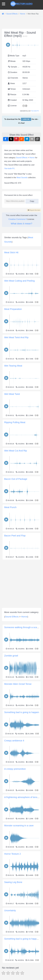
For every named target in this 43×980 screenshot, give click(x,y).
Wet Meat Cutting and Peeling (19, 281)
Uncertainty (10, 910)
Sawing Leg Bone (13, 882)
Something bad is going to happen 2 (23, 939)
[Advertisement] (21, 582)
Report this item (34, 210)
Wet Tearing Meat (13, 366)
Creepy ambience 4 (14, 741)
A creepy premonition (15, 769)
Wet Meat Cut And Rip (16, 451)
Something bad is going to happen (22, 712)
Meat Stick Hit (11, 252)
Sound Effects (22, 158)
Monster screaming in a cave (19, 826)
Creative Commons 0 (18, 219)
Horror (32, 158)
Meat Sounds (22, 178)
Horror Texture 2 (12, 854)
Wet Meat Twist (12, 394)
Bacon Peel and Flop (15, 536)
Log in (26, 119)
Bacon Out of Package (16, 479)
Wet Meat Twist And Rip (16, 337)
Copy (32, 201)
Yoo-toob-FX (35, 111)
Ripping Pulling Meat (15, 422)
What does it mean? (21, 224)
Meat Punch (10, 507)
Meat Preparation (13, 309)
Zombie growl (11, 656)
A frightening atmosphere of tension (22, 797)
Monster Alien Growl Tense (18, 684)
